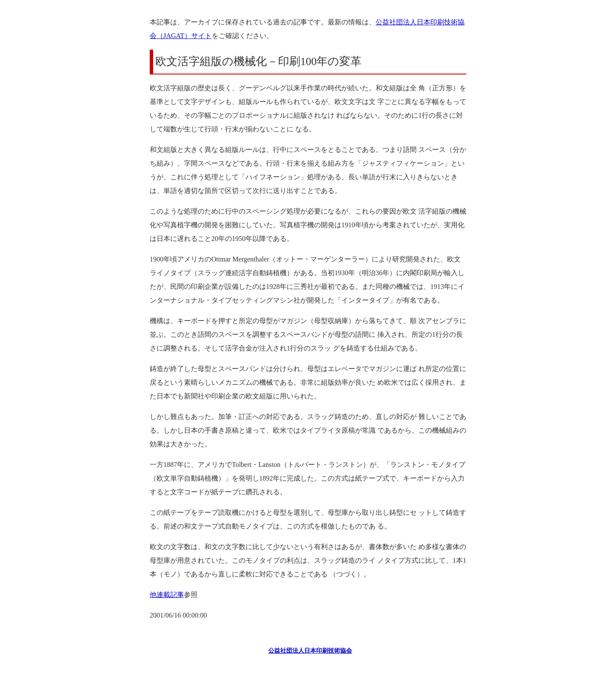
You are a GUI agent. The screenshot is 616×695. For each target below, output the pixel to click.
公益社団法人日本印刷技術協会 (310, 651)
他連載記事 (167, 595)
